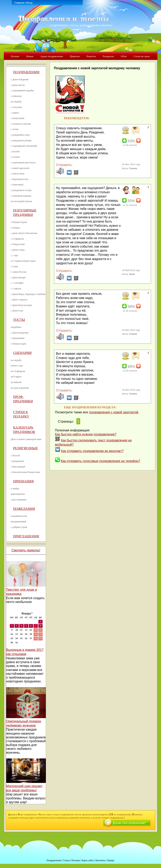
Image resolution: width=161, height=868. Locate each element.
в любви (15, 489)
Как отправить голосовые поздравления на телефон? (100, 461)
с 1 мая (14, 255)
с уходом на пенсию (21, 124)
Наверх (111, 860)
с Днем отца (17, 311)
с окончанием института (23, 163)
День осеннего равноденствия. (26, 439)
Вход (29, 3)
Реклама (76, 860)
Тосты (19, 320)
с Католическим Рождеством (25, 472)
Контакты (100, 860)
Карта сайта (88, 860)
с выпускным (18, 118)
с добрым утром (19, 527)
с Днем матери (18, 277)
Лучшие (15, 56)
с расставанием (19, 500)
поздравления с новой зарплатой (114, 412)
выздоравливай (18, 521)
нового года (17, 366)
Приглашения (26, 536)
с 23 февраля (17, 239)
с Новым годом (18, 344)
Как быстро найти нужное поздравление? (86, 434)
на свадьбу (16, 102)
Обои (124, 56)
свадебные (16, 327)
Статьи (66, 860)
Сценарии (22, 353)
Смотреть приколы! (26, 550)
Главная (19, 3)
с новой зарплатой (20, 168)
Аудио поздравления (51, 56)
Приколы (75, 56)
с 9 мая (14, 266)
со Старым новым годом (23, 261)
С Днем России (19, 272)
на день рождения (20, 388)
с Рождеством (18, 244)
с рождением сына (20, 135)
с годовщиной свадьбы (22, 90)
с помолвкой (17, 185)
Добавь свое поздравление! (129, 823)
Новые (30, 56)
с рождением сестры (21, 190)
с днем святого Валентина (24, 233)
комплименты (18, 494)
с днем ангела (18, 85)
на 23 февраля (18, 371)
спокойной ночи (19, 516)
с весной (15, 151)
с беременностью (20, 179)
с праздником (18, 338)
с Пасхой (15, 455)
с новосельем (18, 174)
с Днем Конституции (21, 305)
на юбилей (16, 382)
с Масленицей (18, 467)
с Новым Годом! (19, 222)
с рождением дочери (21, 140)
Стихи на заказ (142, 56)
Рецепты (91, 56)
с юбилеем (16, 96)
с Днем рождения (20, 333)
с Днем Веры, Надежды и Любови (28, 294)
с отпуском (16, 107)
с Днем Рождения (20, 79)
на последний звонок (21, 201)
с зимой (15, 113)
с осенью (15, 157)
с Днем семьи (18, 250)
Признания (23, 481)
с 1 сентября (17, 283)
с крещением (17, 461)
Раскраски (108, 56)
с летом (15, 129)
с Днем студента (19, 300)
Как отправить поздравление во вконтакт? (92, 451)
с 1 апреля (16, 289)
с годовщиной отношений (24, 146)
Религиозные (26, 448)
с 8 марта (15, 228)
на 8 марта (16, 377)
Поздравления (26, 72)
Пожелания (24, 509)
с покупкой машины (21, 196)
